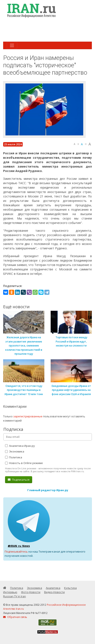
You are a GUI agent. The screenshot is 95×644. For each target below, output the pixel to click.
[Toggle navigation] (12, 45)
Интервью (10, 592)
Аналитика (53, 588)
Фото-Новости (31, 592)
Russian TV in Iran (15, 596)
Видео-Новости (54, 592)
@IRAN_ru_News (19, 546)
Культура (70, 588)
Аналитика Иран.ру (20, 446)
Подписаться (19, 480)
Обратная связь (15, 617)
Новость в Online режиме (24, 463)
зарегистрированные (28, 416)
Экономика (15, 451)
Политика (14, 457)
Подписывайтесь (16, 551)
